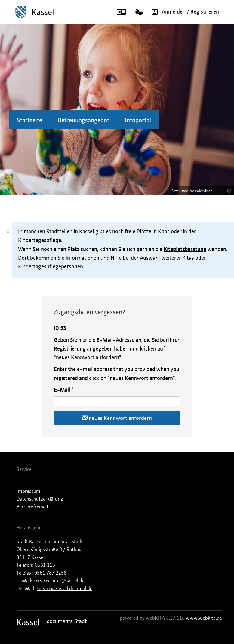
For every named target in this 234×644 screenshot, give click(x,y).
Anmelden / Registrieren (183, 12)
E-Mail (62, 390)
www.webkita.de (204, 618)
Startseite (29, 121)
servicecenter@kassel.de (59, 581)
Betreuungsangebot (83, 121)
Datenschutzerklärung (40, 499)
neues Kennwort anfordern (117, 418)
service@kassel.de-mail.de (65, 589)
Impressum (28, 491)
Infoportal (138, 121)
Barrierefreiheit (32, 507)
